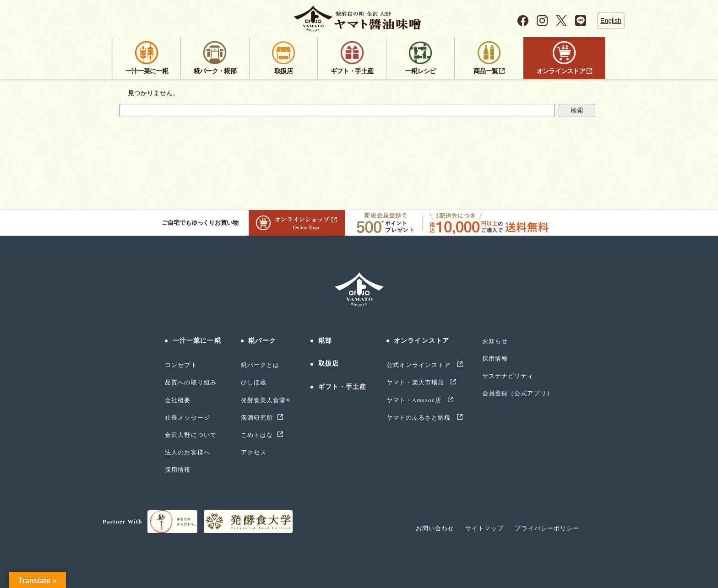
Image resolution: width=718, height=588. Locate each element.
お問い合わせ (435, 528)
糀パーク (262, 341)
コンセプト (181, 365)
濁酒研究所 (257, 418)
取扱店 (329, 364)
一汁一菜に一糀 (197, 341)
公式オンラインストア (420, 365)
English (611, 21)
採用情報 (178, 470)
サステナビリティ (508, 376)
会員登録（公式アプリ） (517, 393)
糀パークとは (260, 365)
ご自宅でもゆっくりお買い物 (253, 223)
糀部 (325, 341)
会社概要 (178, 400)
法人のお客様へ (187, 452)
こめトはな (257, 435)
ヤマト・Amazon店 (415, 400)
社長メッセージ (187, 418)
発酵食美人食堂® (266, 400)
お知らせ (495, 341)
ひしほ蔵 (254, 382)
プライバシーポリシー (547, 528)
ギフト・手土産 (343, 387)
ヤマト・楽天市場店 (416, 382)
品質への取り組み (190, 382)
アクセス (254, 452)
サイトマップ (484, 528)
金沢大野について (190, 435)
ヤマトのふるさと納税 (420, 418)
